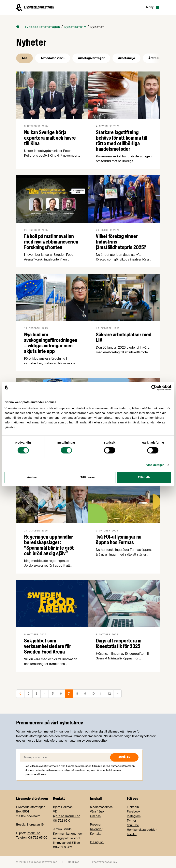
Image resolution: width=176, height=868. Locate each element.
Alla (24, 58)
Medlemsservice (101, 807)
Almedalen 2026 (53, 58)
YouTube (133, 825)
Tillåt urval (88, 477)
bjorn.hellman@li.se (67, 816)
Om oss (95, 816)
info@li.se (34, 833)
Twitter (132, 821)
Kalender (96, 829)
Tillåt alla (144, 477)
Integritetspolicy (104, 862)
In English (97, 842)
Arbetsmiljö (126, 58)
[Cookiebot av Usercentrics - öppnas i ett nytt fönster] (154, 388)
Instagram (134, 816)
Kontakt (95, 834)
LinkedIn (133, 807)
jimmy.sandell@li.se (66, 843)
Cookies (74, 862)
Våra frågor (97, 812)
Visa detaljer (155, 465)
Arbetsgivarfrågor (91, 58)
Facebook (134, 812)
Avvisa (32, 477)
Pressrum (97, 825)
